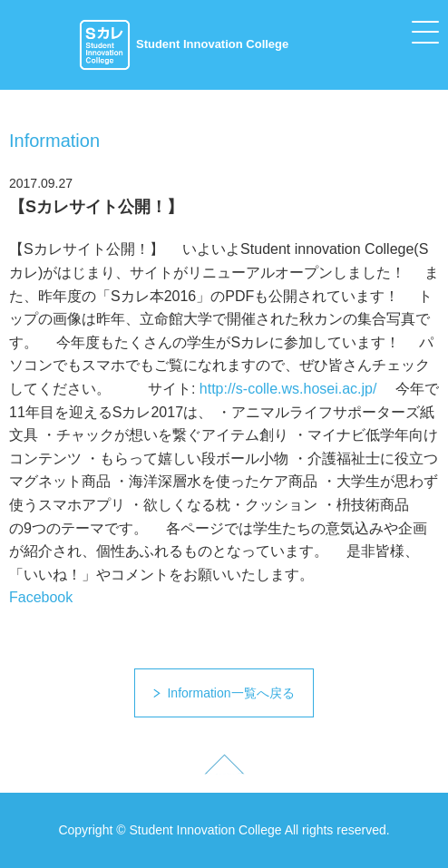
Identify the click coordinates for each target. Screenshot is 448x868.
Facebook (41, 597)
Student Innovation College (184, 44)
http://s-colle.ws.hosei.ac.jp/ (288, 389)
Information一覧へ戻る (230, 693)
